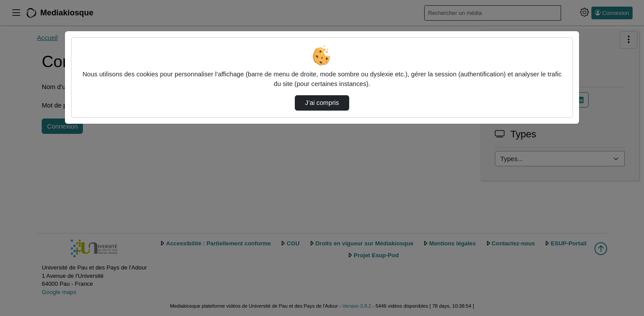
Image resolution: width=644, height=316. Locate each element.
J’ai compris (322, 103)
